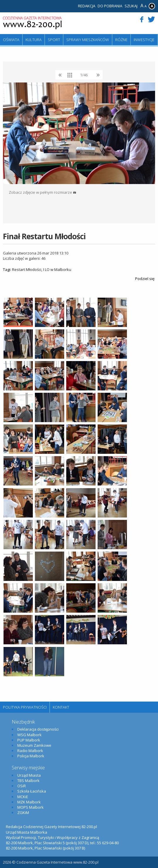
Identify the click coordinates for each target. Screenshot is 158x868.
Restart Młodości (27, 269)
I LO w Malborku (57, 269)
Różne (121, 40)
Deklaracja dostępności (38, 729)
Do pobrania (110, 6)
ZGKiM (23, 813)
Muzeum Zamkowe (34, 745)
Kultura (34, 40)
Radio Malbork (30, 751)
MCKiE (23, 797)
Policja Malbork (31, 756)
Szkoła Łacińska (32, 791)
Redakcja (87, 6)
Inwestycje (144, 40)
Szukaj (131, 6)
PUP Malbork (29, 740)
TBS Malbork (28, 781)
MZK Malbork (29, 802)
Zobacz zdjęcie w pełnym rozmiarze (43, 192)
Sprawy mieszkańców (88, 40)
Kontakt (61, 707)
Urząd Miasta (29, 775)
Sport (54, 40)
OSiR (22, 786)
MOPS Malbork (30, 807)
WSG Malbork (29, 735)
